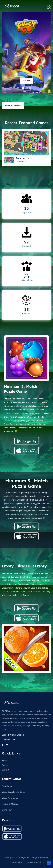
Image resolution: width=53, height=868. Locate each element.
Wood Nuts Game (10, 798)
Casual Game (21, 162)
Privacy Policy (15, 862)
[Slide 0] (23, 88)
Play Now (27, 81)
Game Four (7, 810)
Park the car (7, 786)
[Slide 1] (27, 88)
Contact (5, 770)
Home (5, 761)
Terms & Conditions (35, 862)
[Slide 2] (30, 88)
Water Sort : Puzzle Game (13, 792)
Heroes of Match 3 (10, 804)
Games (5, 765)
